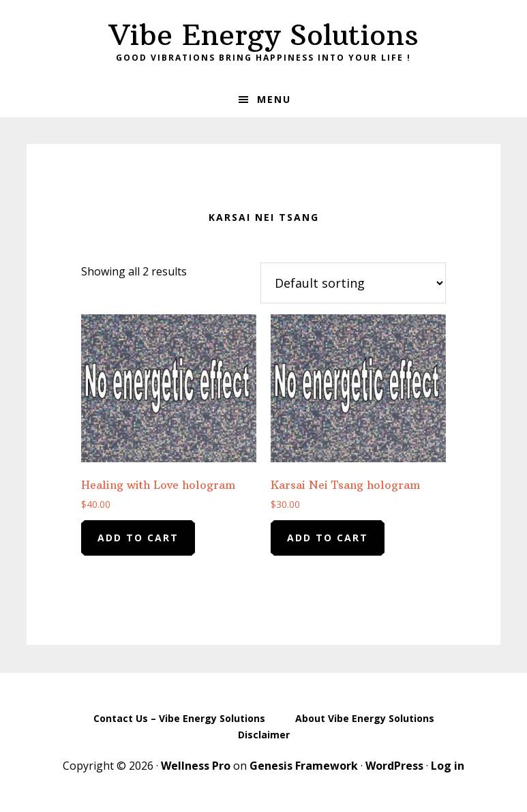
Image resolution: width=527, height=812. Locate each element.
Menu (274, 99)
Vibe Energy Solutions (264, 35)
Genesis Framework (304, 766)
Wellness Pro (196, 766)
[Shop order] (353, 283)
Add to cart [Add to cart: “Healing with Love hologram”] (138, 538)
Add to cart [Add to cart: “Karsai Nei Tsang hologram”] (328, 538)
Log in (448, 766)
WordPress (394, 766)
